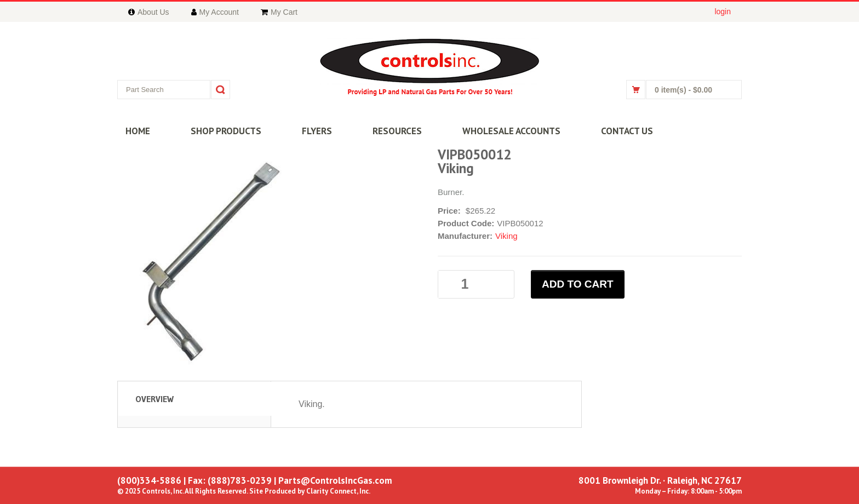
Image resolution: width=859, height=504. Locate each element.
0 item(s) (683, 90)
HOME (138, 131)
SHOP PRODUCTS (226, 131)
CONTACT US (627, 131)
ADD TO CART (578, 284)
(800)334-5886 (149, 480)
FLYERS (317, 131)
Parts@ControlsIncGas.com (335, 480)
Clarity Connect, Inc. (338, 491)
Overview (154, 399)
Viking (506, 236)
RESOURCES (397, 131)
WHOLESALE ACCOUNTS (511, 131)
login (723, 12)
